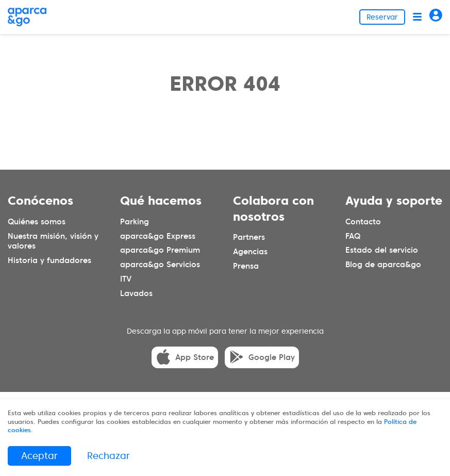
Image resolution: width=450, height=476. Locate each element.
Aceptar (39, 456)
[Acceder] (436, 17)
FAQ (353, 236)
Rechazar (109, 456)
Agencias (250, 252)
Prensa (246, 266)
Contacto (363, 222)
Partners (249, 237)
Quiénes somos (37, 222)
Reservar (382, 17)
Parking (135, 222)
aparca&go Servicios (160, 265)
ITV (126, 279)
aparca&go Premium (160, 250)
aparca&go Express (158, 236)
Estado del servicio (382, 250)
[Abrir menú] (417, 17)
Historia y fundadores (49, 260)
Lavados (136, 293)
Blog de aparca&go (383, 265)
